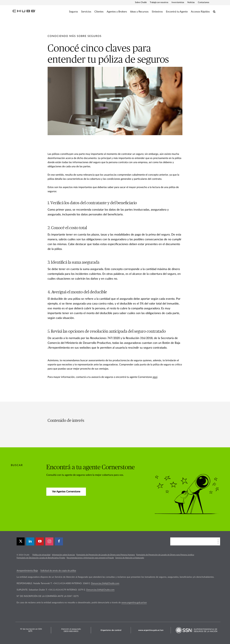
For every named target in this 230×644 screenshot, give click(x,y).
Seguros (73, 12)
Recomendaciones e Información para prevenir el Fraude (90, 558)
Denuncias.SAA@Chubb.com (105, 583)
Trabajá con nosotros (159, 2)
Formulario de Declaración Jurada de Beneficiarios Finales (41, 558)
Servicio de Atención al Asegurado (130, 558)
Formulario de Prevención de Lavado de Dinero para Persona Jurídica (165, 555)
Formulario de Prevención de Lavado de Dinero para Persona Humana (106, 555)
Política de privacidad (41, 555)
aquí (155, 377)
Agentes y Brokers (117, 12)
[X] (21, 541)
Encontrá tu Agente (177, 12)
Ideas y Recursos (139, 12)
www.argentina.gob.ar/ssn (134, 603)
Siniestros (157, 12)
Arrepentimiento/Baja (27, 571)
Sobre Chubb (141, 2)
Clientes (99, 12)
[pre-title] (75, 36)
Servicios (86, 12)
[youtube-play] (40, 541)
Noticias (191, 2)
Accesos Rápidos (200, 12)
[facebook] (59, 541)
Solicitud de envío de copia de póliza (58, 571)
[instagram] (49, 541)
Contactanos (204, 2)
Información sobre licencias (63, 555)
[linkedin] (30, 541)
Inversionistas (178, 2)
